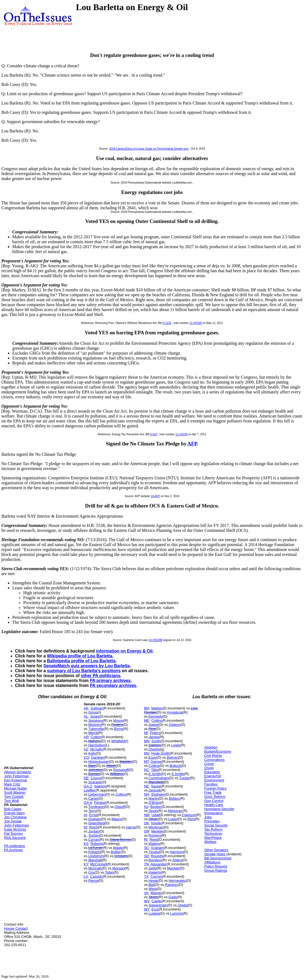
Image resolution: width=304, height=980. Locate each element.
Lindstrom (96, 856)
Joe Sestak (13, 821)
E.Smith (155, 774)
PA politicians (14, 846)
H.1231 (167, 323)
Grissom (121, 856)
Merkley (158, 831)
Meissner (175, 811)
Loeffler (90, 790)
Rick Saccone (15, 838)
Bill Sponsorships (218, 858)
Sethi (153, 868)
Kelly (92, 753)
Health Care (214, 805)
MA (147, 708)
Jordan (94, 831)
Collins (121, 794)
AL (86, 716)
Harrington (97, 745)
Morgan (118, 868)
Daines (156, 762)
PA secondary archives (113, 685)
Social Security (216, 825)
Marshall (95, 860)
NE (146, 786)
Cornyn (156, 876)
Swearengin (158, 905)
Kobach (94, 852)
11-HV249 (181, 434)
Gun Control (214, 801)
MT (146, 762)
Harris (131, 827)
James (154, 737)
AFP (192, 444)
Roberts (97, 844)
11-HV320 (196, 323)
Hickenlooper (99, 762)
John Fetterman (17, 776)
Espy (153, 757)
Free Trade (213, 792)
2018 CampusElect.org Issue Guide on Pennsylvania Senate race (149, 149)
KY (86, 864)
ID (86, 827)
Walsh (111, 766)
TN (146, 864)
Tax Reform (213, 829)
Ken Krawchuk (16, 780)
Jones (95, 716)
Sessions (95, 720)
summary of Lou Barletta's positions (84, 671)
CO (87, 757)
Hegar (153, 881)
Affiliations (212, 862)
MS (147, 753)
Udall (156, 815)
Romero (155, 835)
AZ (86, 749)
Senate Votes (215, 854)
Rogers (117, 725)
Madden (126, 762)
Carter (93, 798)
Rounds (157, 856)
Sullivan (97, 708)
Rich (191, 819)
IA (85, 815)
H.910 (154, 434)
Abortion (211, 747)
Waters (154, 844)
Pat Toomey (13, 833)
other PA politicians (101, 676)
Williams (117, 774)
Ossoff (120, 807)
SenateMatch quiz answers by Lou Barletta (87, 666)
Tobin (109, 872)
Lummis (176, 913)
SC (146, 848)
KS (86, 844)
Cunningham (159, 778)
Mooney (95, 725)
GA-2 (88, 786)
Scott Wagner (15, 792)
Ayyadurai (175, 712)
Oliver (153, 819)
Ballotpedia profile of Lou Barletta (81, 661)
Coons (96, 778)
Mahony (95, 741)
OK (147, 823)
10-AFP (155, 496)
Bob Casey (13, 809)
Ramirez (172, 885)
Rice (152, 729)
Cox (91, 872)
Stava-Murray (120, 840)
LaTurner (95, 848)
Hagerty (155, 872)
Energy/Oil (213, 776)
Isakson (100, 786)
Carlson (155, 745)
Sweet (154, 725)
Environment (214, 780)
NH (147, 794)
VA (146, 893)
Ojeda (183, 905)
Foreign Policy (216, 788)
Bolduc (174, 798)
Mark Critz (12, 784)
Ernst (93, 815)
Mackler (173, 868)
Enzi (155, 909)
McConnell (98, 864)
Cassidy (96, 876)
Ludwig (154, 913)
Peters (155, 733)
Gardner (98, 757)
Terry (92, 811)
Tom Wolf (11, 801)
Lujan (173, 819)
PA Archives (13, 850)
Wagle (118, 848)
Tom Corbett (14, 797)
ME (147, 720)
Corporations (214, 760)
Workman (156, 827)
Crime (209, 764)
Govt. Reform (215, 797)
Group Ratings (216, 870)
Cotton (96, 737)
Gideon (175, 725)
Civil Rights (213, 756)
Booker (156, 807)
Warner (156, 893)
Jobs (208, 817)
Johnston (95, 770)
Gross (93, 712)
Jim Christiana (15, 817)
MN (147, 741)
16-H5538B (156, 640)
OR (147, 831)
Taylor (153, 897)
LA (86, 876)
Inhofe (156, 823)
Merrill (93, 733)
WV (147, 901)
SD (146, 856)
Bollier (116, 852)
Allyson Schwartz (18, 772)
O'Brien (154, 803)
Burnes (94, 774)
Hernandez (177, 881)
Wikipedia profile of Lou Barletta (80, 656)
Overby (154, 749)
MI (146, 733)
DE (86, 778)
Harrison (176, 852)
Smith (156, 741)
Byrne (119, 729)
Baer (92, 766)
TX (146, 876)
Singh (153, 811)
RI (146, 840)
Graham (95, 819)
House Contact (16, 928)
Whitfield (118, 741)
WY (147, 909)
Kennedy (156, 716)
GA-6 (88, 803)
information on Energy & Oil (124, 651)
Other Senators (216, 850)
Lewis (176, 745)
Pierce (93, 881)
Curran (94, 840)
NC (147, 770)
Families (211, 784)
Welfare (210, 842)
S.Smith (178, 774)
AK (86, 708)
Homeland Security (219, 809)
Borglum (155, 860)
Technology (213, 833)
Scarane (95, 782)
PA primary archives (110, 681)
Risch (94, 827)
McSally (96, 749)
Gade (173, 897)
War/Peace (213, 838)
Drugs (209, 768)
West (153, 889)
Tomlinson (96, 807)
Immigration (214, 813)
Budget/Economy (218, 751)
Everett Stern (14, 813)
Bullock (175, 766)
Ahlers (177, 860)
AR (86, 737)
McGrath (95, 868)
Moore (118, 720)
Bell (152, 885)
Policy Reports (216, 866)
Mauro (116, 819)
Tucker (185, 778)
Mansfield (156, 782)
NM (147, 815)
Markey (157, 708)
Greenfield (96, 823)
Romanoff (121, 770)
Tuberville (96, 729)
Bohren (173, 757)
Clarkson (189, 815)
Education (212, 772)
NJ (146, 807)
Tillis (155, 770)
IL (85, 835)
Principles (212, 821)
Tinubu (154, 852)
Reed (154, 840)
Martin (154, 798)
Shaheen (158, 794)
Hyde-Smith (161, 753)
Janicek (155, 790)
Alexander (159, 864)
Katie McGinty (15, 829)
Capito (157, 901)
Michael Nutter (16, 788)
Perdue (100, 803)
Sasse (156, 786)
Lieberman (97, 794)
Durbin (94, 835)
